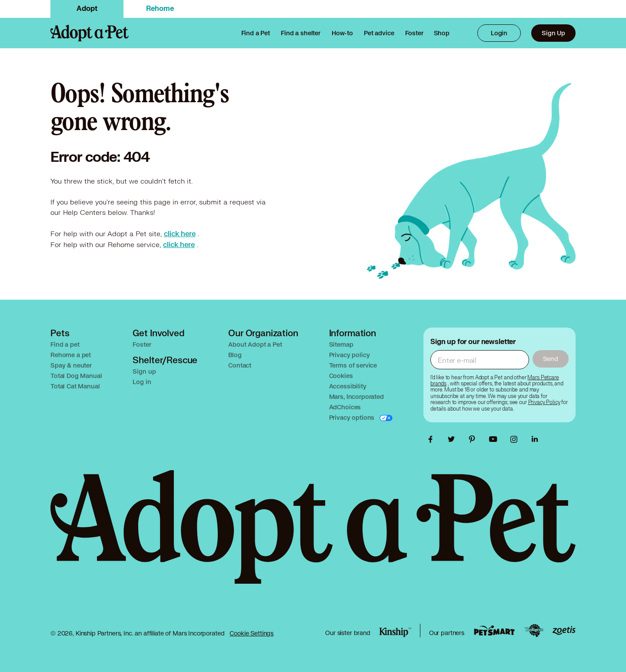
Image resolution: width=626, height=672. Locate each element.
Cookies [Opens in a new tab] (341, 376)
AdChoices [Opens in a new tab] (345, 407)
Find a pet (65, 344)
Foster (142, 344)
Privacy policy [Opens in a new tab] (350, 355)
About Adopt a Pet (255, 344)
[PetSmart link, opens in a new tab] (494, 630)
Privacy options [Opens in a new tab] (353, 417)
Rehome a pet (71, 355)
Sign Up (553, 33)
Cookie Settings (251, 633)
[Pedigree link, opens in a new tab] (534, 631)
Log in (142, 382)
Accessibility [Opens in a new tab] (348, 386)
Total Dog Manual (76, 376)
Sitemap (341, 344)
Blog (235, 355)
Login (499, 33)
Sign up (144, 371)
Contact (240, 365)
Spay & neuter (71, 365)
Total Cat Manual (75, 386)
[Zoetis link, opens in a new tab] (564, 630)
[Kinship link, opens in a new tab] (395, 632)
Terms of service (353, 365)
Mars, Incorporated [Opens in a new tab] (356, 396)
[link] (414, 33)
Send (551, 359)
